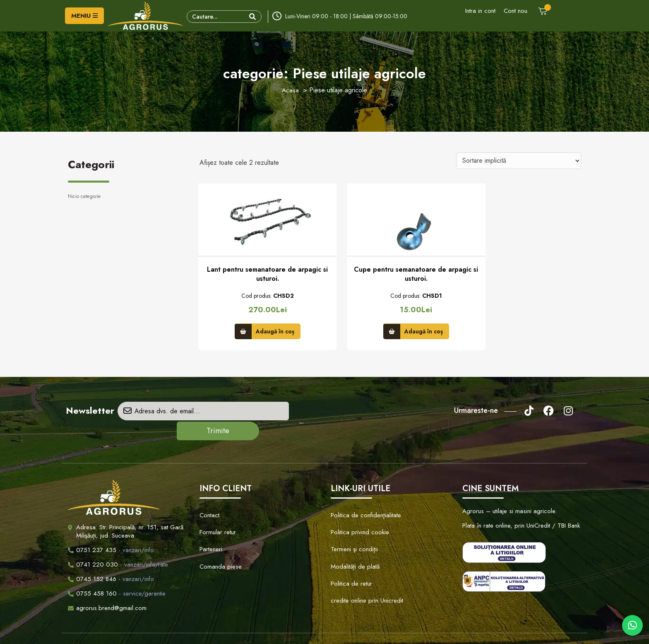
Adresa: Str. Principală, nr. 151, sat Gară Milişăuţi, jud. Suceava (130, 514)
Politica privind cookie (357, 509)
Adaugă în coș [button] (266, 332)
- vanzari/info (111, 533)
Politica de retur (350, 547)
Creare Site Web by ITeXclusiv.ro (410, 630)
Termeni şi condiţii (353, 521)
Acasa (291, 90)
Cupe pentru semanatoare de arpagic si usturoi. (390, 276)
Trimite (298, 414)
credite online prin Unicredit (364, 560)
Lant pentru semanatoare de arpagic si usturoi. (259, 276)
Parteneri (210, 521)
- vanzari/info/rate (118, 547)
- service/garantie (117, 576)
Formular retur (217, 509)
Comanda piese (218, 534)
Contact (209, 496)
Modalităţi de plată (353, 534)
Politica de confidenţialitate (363, 496)
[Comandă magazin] (519, 161)
